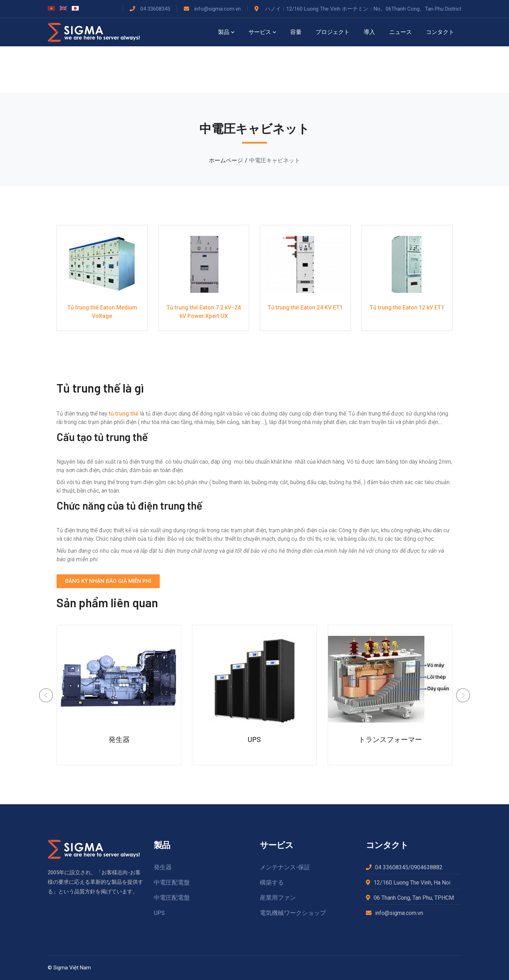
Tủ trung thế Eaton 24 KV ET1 (305, 308)
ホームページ (226, 160)
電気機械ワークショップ (293, 913)
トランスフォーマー (390, 739)
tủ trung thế (124, 414)
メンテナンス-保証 (285, 867)
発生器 (119, 739)
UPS (254, 739)
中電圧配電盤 (172, 882)
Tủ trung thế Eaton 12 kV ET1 (407, 308)
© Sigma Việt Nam (69, 968)
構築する (272, 882)
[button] (108, 581)
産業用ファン (278, 898)
